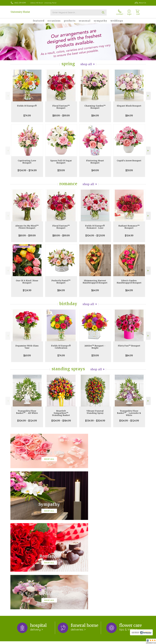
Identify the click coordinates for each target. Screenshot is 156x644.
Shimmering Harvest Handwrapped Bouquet (95, 282)
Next (148, 96)
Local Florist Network (126, 642)
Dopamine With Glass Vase (27, 347)
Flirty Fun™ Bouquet (129, 346)
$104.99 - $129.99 (95, 235)
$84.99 (95, 116)
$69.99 (27, 355)
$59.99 (61, 170)
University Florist (20, 12)
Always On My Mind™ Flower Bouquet (27, 227)
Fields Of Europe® (27, 106)
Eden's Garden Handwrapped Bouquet (129, 282)
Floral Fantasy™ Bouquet (61, 107)
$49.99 (95, 170)
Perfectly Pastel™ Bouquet (61, 282)
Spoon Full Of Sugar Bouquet (61, 162)
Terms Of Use (96, 642)
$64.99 (95, 290)
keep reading (60, 561)
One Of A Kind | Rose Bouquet (27, 282)
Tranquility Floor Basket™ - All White (27, 412)
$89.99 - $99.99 (61, 116)
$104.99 (129, 235)
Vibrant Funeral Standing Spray (95, 412)
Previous (8, 96)
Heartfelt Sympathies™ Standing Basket (61, 413)
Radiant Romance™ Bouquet (129, 227)
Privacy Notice (110, 642)
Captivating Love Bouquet (27, 162)
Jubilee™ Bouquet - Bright (95, 347)
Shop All (86, 64)
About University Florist (21, 556)
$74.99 (27, 116)
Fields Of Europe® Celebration (61, 347)
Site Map (140, 642)
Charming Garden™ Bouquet (95, 107)
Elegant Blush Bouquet (129, 106)
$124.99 (27, 290)
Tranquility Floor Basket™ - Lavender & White (129, 413)
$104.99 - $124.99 (27, 421)
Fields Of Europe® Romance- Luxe (95, 227)
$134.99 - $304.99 (95, 421)
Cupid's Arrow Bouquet (129, 161)
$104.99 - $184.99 (61, 421)
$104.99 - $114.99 (27, 170)
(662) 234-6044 (20, 3)
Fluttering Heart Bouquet (95, 162)
